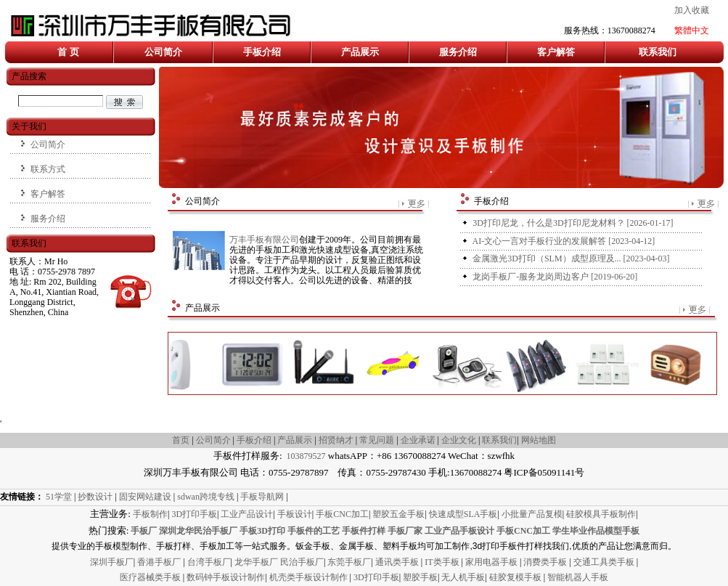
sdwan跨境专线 (206, 497)
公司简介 (163, 52)
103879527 (305, 456)
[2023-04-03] (571, 259)
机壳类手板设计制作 (308, 577)
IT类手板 (443, 562)
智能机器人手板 (578, 577)
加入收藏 (692, 10)
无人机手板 (463, 577)
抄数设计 (95, 497)
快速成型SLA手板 (463, 514)
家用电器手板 (492, 562)
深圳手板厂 (112, 562)
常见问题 (377, 440)
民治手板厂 (302, 562)
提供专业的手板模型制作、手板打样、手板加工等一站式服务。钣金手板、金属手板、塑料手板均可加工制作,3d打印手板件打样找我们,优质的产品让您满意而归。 (364, 546)
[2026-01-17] (573, 223)
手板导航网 (262, 497)
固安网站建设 (145, 497)
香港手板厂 (160, 562)
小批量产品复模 (532, 514)
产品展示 (360, 52)
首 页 (68, 52)
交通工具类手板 (605, 562)
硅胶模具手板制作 (601, 514)
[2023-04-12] (564, 241)
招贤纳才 (336, 440)
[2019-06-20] (555, 277)
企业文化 (460, 440)
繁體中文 (692, 30)
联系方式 (48, 169)
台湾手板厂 (209, 562)
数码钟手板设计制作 (226, 577)
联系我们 (658, 52)
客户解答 (556, 52)
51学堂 (59, 497)
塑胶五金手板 (398, 514)
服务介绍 (458, 52)
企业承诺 (418, 440)
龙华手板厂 (257, 562)
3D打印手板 (194, 514)
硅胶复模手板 (516, 577)
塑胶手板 (420, 577)
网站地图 (539, 440)
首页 (181, 440)
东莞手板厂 (349, 562)
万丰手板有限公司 (264, 240)
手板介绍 (262, 52)
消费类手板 (546, 562)
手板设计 (295, 514)
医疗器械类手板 (150, 577)
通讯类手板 (398, 562)
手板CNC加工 (342, 514)
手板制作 (150, 514)
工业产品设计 (247, 514)
